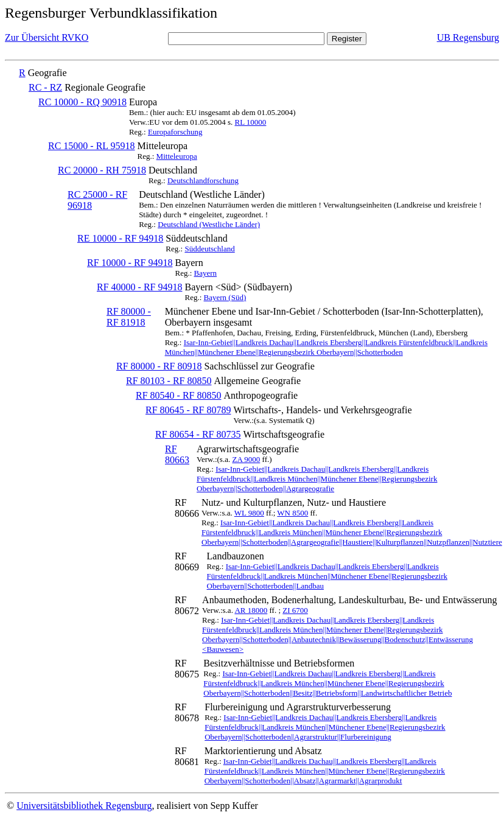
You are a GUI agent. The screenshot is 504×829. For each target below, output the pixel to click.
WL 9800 (249, 513)
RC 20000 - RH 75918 (102, 170)
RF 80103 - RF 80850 (169, 381)
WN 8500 (292, 513)
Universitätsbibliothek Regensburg (84, 806)
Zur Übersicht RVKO (47, 37)
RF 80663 (177, 454)
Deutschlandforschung (203, 180)
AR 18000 (251, 610)
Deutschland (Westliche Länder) (209, 224)
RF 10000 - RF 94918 (130, 263)
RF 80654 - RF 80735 (198, 434)
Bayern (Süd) (225, 297)
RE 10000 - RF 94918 (120, 238)
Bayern (206, 273)
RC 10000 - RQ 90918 (82, 102)
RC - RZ (45, 87)
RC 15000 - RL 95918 (92, 146)
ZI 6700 (295, 610)
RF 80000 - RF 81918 (129, 317)
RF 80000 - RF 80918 (159, 366)
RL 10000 (250, 122)
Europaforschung (175, 132)
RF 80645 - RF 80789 (188, 410)
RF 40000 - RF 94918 (139, 287)
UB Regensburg (468, 37)
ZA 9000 (246, 459)
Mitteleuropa (177, 156)
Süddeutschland (209, 249)
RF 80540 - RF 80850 (178, 395)
